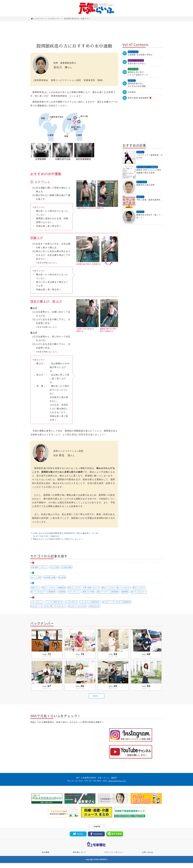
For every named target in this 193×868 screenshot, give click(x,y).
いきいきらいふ (78, 593)
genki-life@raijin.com (118, 786)
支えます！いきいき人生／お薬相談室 (124, 604)
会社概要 (46, 857)
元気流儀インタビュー (40, 567)
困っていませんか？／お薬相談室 (44, 593)
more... (96, 700)
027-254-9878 (76, 786)
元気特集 (65, 593)
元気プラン (36, 589)
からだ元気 (57, 567)
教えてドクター (149, 589)
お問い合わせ (147, 857)
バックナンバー (55, 19)
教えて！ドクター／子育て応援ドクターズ (89, 589)
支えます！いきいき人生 (82, 609)
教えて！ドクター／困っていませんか (124, 589)
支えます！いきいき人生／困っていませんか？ (50, 609)
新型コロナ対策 (94, 593)
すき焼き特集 (70, 567)
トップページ (38, 19)
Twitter (78, 839)
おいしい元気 (37, 578)
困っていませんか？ (148, 593)
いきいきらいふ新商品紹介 (95, 604)
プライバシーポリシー (114, 857)
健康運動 (133, 593)
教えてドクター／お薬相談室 (115, 593)
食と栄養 (65, 578)
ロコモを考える (75, 604)
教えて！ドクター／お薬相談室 (56, 589)
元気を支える (100, 609)
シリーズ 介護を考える (56, 604)
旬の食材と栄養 (51, 578)
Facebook (96, 839)
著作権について (79, 857)
